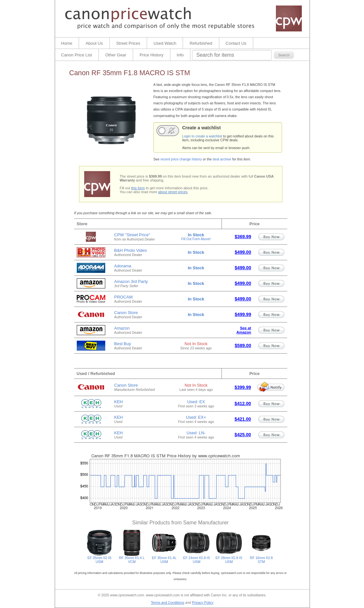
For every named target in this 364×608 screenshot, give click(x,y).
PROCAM (124, 297)
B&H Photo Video (131, 250)
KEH (119, 402)
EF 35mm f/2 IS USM (99, 558)
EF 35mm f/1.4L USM (164, 558)
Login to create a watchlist (202, 136)
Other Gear (116, 55)
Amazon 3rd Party (131, 281)
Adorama (123, 266)
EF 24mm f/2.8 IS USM (197, 558)
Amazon (122, 328)
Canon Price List (77, 55)
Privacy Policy (203, 602)
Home (67, 43)
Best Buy (123, 344)
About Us (94, 43)
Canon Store (126, 313)
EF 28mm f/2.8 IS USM (229, 558)
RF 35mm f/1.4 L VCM (132, 558)
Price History (152, 55)
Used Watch (165, 43)
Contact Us (236, 43)
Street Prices (128, 43)
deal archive (222, 159)
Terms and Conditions (168, 602)
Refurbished (201, 43)
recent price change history (181, 159)
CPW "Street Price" (132, 235)
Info (180, 55)
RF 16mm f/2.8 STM (261, 558)
